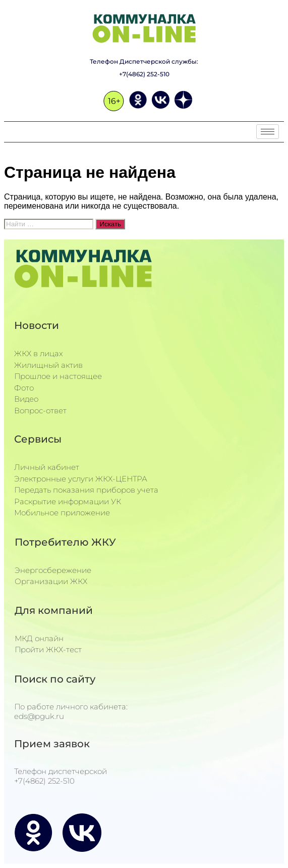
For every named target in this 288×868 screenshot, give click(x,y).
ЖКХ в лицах (39, 353)
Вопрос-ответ (40, 411)
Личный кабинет (47, 467)
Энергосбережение (53, 570)
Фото (24, 388)
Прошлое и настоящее (58, 376)
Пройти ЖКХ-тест (48, 649)
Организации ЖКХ (51, 581)
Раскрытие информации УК (68, 501)
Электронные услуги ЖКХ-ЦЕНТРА (81, 479)
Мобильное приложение (62, 513)
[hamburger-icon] (268, 132)
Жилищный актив (48, 365)
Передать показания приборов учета (86, 490)
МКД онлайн (39, 638)
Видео (26, 399)
